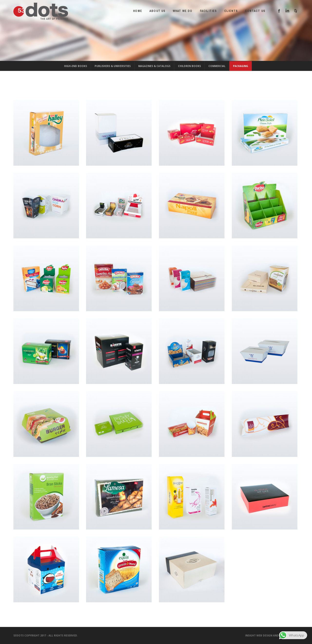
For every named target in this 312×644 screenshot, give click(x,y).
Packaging (241, 66)
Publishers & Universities (113, 66)
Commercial (217, 66)
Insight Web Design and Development (272, 635)
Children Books (189, 66)
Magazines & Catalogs (154, 66)
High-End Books (76, 66)
